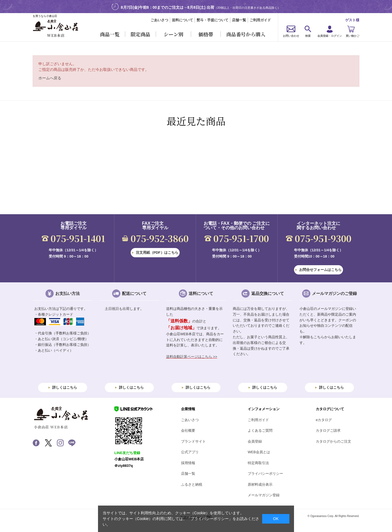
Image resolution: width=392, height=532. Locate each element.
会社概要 (188, 430)
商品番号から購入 (246, 34)
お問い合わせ (291, 36)
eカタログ (324, 420)
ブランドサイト (193, 441)
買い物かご (353, 36)
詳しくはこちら (65, 387)
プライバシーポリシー (265, 474)
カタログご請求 (328, 430)
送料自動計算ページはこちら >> (192, 357)
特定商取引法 (258, 463)
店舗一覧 (239, 20)
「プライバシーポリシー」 (210, 519)
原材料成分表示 (260, 484)
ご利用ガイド (260, 20)
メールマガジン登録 (264, 495)
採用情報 (188, 463)
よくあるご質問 (260, 430)
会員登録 (255, 441)
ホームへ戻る (50, 78)
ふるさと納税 (192, 484)
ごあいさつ (159, 20)
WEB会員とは (259, 452)
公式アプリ (190, 452)
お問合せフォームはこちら (320, 270)
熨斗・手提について (212, 20)
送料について (182, 20)
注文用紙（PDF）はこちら (157, 253)
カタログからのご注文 (333, 441)
